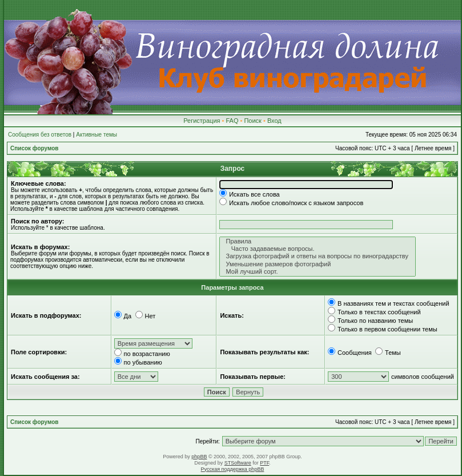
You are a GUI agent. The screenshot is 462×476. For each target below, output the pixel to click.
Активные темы (97, 135)
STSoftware (238, 463)
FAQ (232, 121)
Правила (318, 241)
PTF (264, 463)
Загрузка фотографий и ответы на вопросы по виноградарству (318, 256)
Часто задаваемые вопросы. (318, 249)
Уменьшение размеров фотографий (318, 264)
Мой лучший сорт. (318, 272)
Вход (274, 121)
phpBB (199, 457)
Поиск (252, 121)
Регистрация (202, 121)
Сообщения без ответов (40, 135)
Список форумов (35, 148)
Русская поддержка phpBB (233, 469)
